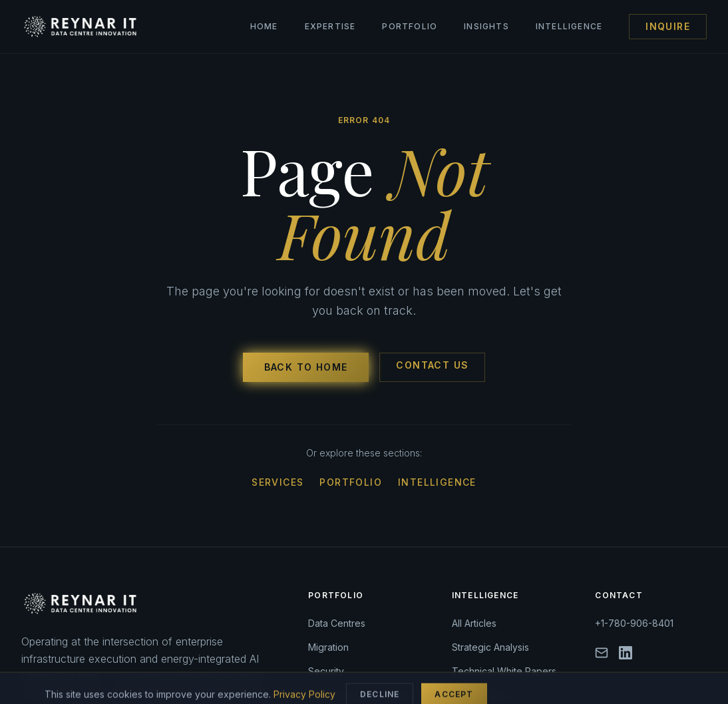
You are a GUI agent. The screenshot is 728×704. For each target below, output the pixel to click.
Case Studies (481, 695)
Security (326, 671)
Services (277, 482)
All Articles (474, 623)
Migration (328, 647)
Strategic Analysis (490, 647)
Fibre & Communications (361, 695)
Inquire (668, 26)
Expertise (330, 26)
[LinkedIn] (626, 653)
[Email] (602, 653)
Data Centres (337, 623)
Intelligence (569, 26)
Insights (486, 26)
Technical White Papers (504, 671)
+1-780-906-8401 (634, 623)
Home (264, 26)
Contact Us (432, 365)
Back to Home (306, 367)
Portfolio (410, 26)
